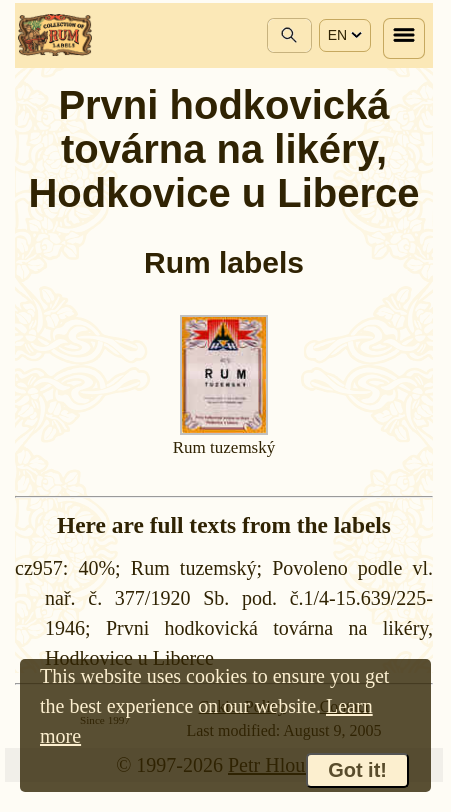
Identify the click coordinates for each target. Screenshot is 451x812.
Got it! (357, 770)
